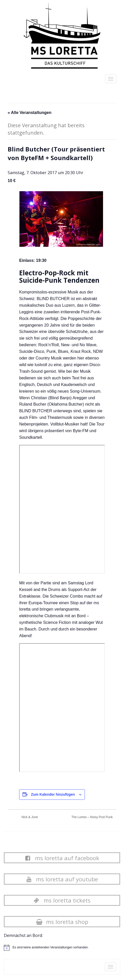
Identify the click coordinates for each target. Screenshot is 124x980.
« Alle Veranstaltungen (30, 113)
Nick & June (29, 817)
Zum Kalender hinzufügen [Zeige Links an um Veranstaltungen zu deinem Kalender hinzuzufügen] (53, 794)
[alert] (51, 947)
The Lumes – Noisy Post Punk (92, 817)
